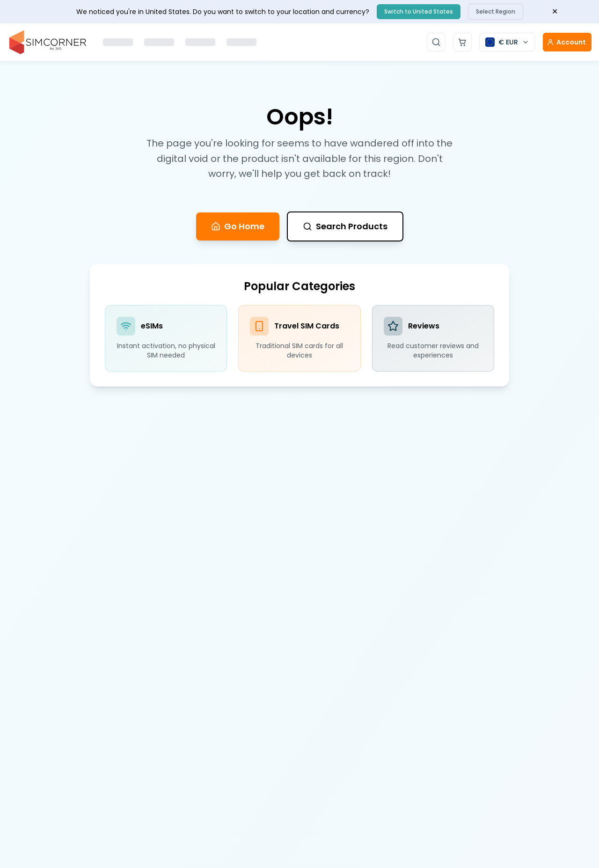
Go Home (238, 226)
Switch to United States (419, 11)
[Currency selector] (507, 42)
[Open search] (436, 42)
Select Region (496, 11)
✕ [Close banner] (555, 11)
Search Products (345, 226)
